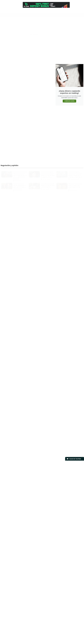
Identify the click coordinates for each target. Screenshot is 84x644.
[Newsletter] (73, 10)
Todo (40, 20)
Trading (52, 11)
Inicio (44, 11)
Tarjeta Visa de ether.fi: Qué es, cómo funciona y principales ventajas (46, 47)
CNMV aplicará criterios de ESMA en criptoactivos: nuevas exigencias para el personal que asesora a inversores (20, 174)
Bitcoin (60, 20)
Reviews (68, 23)
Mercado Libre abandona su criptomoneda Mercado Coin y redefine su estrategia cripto (74, 47)
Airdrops (45, 20)
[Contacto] (69, 10)
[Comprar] (65, 10)
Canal (48, 11)
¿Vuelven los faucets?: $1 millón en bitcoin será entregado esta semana (74, 31)
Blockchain (66, 20)
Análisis (61, 11)
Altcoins (50, 20)
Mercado (52, 23)
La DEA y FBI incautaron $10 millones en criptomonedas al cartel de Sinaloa (48, 184)
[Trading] (52, 10)
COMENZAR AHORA (69, 101)
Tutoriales (74, 23)
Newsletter (73, 11)
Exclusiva (72, 20)
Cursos (57, 11)
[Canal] (48, 10)
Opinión (63, 23)
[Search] (38, 10)
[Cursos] (57, 10)
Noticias (57, 23)
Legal (77, 20)
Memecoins (46, 23)
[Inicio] (44, 10)
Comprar (65, 11)
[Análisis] (61, 10)
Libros (40, 23)
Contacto (69, 11)
